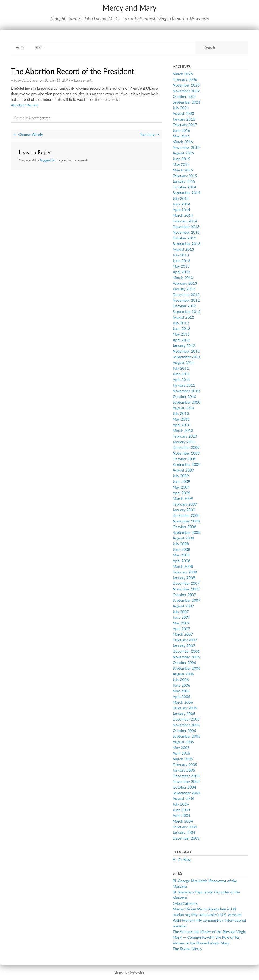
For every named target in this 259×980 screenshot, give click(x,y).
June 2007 (181, 617)
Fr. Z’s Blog (182, 859)
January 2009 (184, 510)
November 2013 (186, 232)
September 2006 (187, 668)
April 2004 (181, 815)
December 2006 (186, 651)
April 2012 (181, 340)
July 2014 (181, 198)
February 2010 (185, 436)
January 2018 (184, 119)
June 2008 (181, 549)
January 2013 (184, 289)
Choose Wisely (28, 134)
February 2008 (185, 572)
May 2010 (181, 419)
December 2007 (186, 583)
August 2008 (183, 538)
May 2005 (181, 747)
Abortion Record (24, 105)
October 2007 (184, 595)
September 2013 (187, 244)
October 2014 (184, 187)
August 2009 (183, 470)
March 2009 (183, 498)
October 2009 (184, 459)
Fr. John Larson (29, 80)
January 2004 (184, 832)
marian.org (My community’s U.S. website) (207, 915)
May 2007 (181, 623)
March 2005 (183, 759)
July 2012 (181, 323)
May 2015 (181, 164)
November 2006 (186, 657)
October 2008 (184, 527)
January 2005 (184, 770)
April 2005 (181, 753)
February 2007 (185, 640)
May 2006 (181, 691)
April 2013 (181, 272)
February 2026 (185, 79)
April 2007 (181, 629)
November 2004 (186, 781)
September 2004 (187, 793)
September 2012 (187, 312)
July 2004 (181, 804)
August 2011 (183, 362)
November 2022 (186, 91)
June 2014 (181, 204)
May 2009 (181, 487)
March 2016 (183, 142)
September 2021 (187, 102)
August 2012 (183, 317)
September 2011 (187, 357)
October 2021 (184, 96)
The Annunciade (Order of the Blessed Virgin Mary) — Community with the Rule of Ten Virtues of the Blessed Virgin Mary (209, 937)
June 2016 (181, 130)
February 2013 (185, 283)
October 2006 (184, 663)
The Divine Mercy (187, 949)
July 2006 (181, 680)
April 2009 (181, 493)
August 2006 (183, 674)
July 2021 (181, 108)
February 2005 (185, 764)
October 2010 (184, 396)
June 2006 (181, 685)
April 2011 (181, 379)
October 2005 (184, 730)
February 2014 (185, 221)
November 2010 (186, 391)
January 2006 (184, 713)
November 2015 (186, 147)
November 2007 (186, 589)
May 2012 (181, 334)
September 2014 (187, 193)
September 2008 (187, 532)
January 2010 (184, 442)
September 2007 (187, 600)
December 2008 (186, 515)
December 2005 (186, 719)
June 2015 (181, 159)
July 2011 (181, 368)
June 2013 (181, 261)
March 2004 (183, 821)
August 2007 (183, 606)
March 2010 (183, 430)
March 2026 (183, 74)
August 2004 (183, 798)
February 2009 (185, 504)
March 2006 (183, 702)
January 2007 (184, 646)
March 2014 (183, 215)
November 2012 (186, 300)
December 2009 (186, 447)
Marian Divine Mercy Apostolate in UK (205, 909)
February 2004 (185, 827)
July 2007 (181, 612)
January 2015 (184, 181)
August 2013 (183, 249)
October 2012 (184, 306)
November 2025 (186, 85)
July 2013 (181, 255)
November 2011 (186, 351)
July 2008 (181, 544)
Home (20, 47)
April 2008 (181, 561)
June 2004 (181, 810)
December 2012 (186, 295)
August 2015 (183, 153)
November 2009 (186, 453)
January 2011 (184, 385)
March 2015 (183, 170)
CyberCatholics (185, 903)
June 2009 (181, 481)
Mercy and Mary (130, 8)
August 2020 (183, 113)
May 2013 (181, 266)
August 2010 (183, 408)
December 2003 (186, 838)
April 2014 (181, 210)
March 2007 (183, 634)
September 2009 (187, 464)
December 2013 (186, 227)
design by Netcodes (129, 972)
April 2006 (181, 697)
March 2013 (183, 278)
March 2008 (183, 566)
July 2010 (181, 413)
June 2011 (181, 374)
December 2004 (186, 776)
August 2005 (183, 742)
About (40, 47)
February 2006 (185, 708)
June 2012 (181, 329)
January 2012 (184, 345)
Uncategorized (40, 118)
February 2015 (185, 176)
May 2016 (181, 136)
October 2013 (184, 238)
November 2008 (186, 521)
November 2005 (186, 725)
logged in (48, 160)
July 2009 (181, 476)
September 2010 (187, 402)
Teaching (150, 134)
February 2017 (185, 125)
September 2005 (187, 736)
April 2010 (181, 425)
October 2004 (184, 787)
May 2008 (181, 555)
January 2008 (184, 578)
